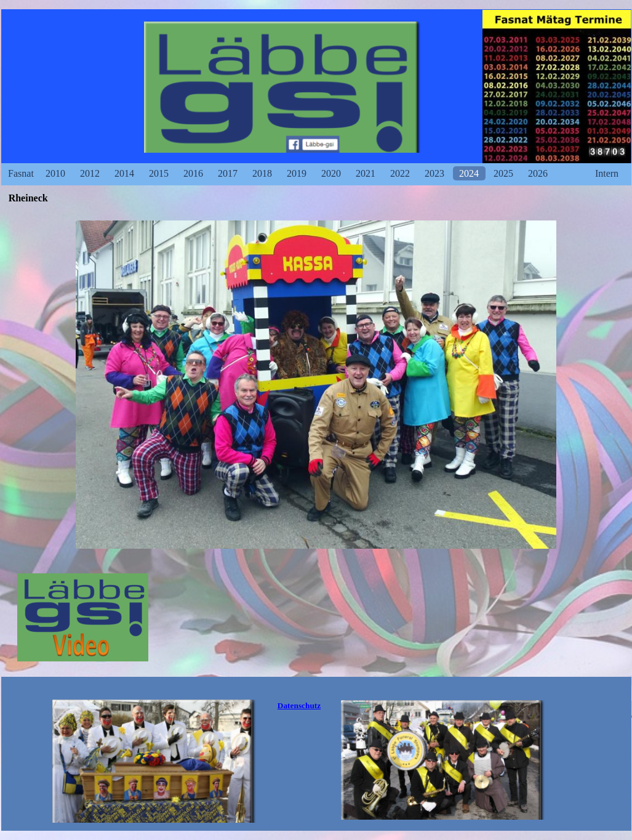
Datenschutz (299, 705)
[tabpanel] (299, 706)
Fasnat (21, 173)
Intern (607, 173)
